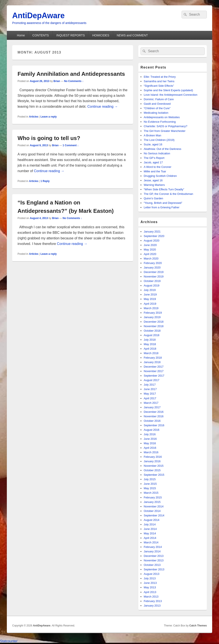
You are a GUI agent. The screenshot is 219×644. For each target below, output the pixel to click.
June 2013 (150, 583)
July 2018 (150, 340)
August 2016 (152, 430)
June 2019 (150, 294)
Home (21, 35)
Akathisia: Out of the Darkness (163, 149)
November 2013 (154, 560)
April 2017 (150, 398)
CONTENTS (41, 35)
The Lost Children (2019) (159, 140)
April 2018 (150, 349)
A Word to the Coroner (158, 167)
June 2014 (150, 529)
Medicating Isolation (156, 113)
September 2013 (154, 569)
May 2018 (150, 344)
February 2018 (153, 358)
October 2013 (152, 565)
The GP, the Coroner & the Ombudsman (168, 194)
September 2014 (154, 515)
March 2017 (151, 403)
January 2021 (152, 232)
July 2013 (150, 578)
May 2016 (150, 443)
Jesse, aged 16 (153, 180)
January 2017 (152, 407)
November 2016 (154, 416)
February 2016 (153, 457)
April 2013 (150, 592)
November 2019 (154, 277)
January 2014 (152, 551)
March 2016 (151, 452)
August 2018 (152, 335)
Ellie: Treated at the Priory (160, 77)
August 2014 (152, 520)
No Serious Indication (157, 153)
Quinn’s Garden (153, 198)
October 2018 (152, 331)
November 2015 (154, 466)
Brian (57, 81)
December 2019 (154, 272)
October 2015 (152, 470)
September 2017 (154, 376)
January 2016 (152, 461)
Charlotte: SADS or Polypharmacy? (166, 126)
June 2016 (150, 439)
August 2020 (152, 241)
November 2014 (154, 506)
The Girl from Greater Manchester (165, 131)
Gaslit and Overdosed (157, 104)
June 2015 (150, 484)
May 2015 (150, 488)
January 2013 (152, 606)
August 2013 (152, 574)
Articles (34, 117)
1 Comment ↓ (71, 145)
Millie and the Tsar (155, 171)
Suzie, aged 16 (153, 144)
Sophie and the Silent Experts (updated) (168, 90)
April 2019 (150, 304)
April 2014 (150, 538)
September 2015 (154, 475)
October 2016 (152, 421)
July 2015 (150, 479)
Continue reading (102, 107)
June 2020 (150, 245)
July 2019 (150, 290)
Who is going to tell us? (49, 138)
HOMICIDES (101, 35)
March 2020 (151, 259)
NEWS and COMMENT (132, 35)
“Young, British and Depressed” (163, 203)
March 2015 (151, 493)
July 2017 (150, 385)
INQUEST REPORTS (70, 35)
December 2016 (154, 412)
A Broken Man (152, 135)
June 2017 (150, 389)
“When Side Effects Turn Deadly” (164, 189)
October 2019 (152, 281)
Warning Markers (154, 185)
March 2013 (151, 597)
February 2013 (153, 601)
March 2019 (151, 308)
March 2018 (151, 353)
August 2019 (152, 285)
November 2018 (154, 326)
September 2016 (154, 425)
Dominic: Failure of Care (159, 99)
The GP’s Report (154, 158)
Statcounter (9, 641)
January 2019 (152, 317)
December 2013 (154, 556)
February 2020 (153, 263)
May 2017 (150, 394)
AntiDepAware (38, 16)
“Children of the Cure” (157, 108)
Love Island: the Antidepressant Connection (171, 95)
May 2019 (150, 299)
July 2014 (150, 524)
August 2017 (152, 380)
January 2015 (152, 502)
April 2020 (150, 254)
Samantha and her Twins (159, 81)
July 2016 (150, 434)
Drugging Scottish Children (160, 176)
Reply (45, 181)
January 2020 (152, 268)
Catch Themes (198, 626)
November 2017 (154, 371)
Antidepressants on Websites (162, 117)
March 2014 (151, 542)
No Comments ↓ (74, 81)
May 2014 (150, 533)
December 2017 (154, 367)
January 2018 (152, 362)
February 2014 (153, 547)
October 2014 (152, 511)
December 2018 (154, 322)
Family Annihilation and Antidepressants (71, 74)
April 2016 (150, 448)
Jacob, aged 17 (153, 162)
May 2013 (150, 587)
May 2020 (150, 250)
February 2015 (153, 497)
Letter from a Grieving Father (162, 207)
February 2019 (153, 313)
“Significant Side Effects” (159, 86)
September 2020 (154, 236)
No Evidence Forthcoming (160, 122)
